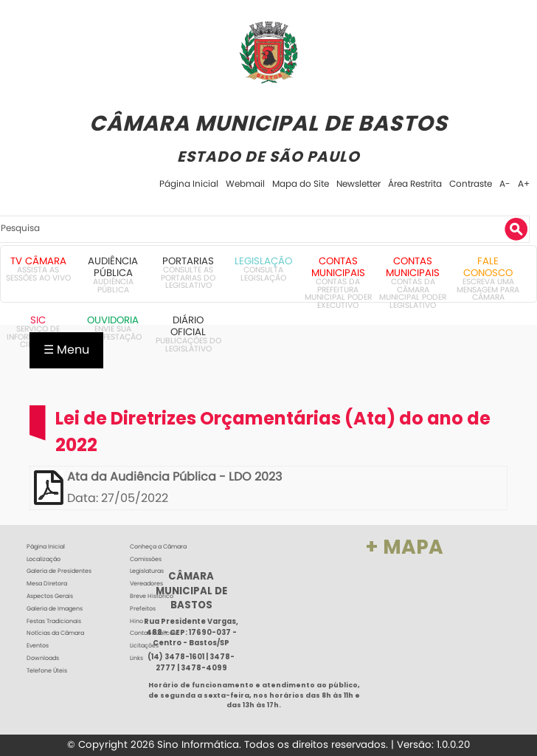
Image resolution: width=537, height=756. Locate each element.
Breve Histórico (152, 596)
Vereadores (146, 584)
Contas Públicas (153, 633)
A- (505, 183)
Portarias (188, 261)
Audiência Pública (113, 267)
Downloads (43, 658)
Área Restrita (415, 183)
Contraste (471, 183)
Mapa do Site (301, 183)
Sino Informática (198, 745)
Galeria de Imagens (55, 609)
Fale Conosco (488, 267)
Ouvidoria (113, 320)
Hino (136, 621)
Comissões (146, 559)
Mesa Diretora (47, 584)
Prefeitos (143, 609)
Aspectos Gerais (50, 596)
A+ (524, 183)
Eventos (38, 646)
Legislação (263, 261)
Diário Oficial (188, 326)
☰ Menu (66, 350)
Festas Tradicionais (54, 621)
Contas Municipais (338, 267)
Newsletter (358, 183)
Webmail (245, 183)
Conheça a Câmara (158, 547)
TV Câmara (38, 261)
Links (136, 658)
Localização (44, 559)
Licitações (144, 646)
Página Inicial (189, 183)
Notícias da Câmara (55, 633)
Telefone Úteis (47, 671)
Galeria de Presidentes (59, 571)
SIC (38, 320)
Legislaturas (147, 571)
